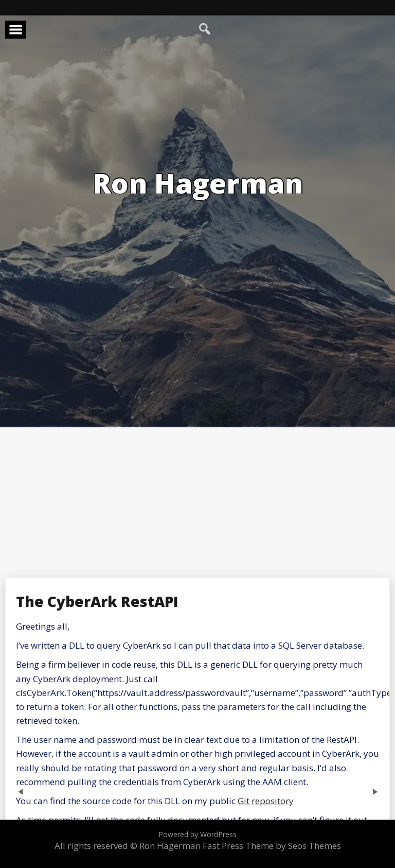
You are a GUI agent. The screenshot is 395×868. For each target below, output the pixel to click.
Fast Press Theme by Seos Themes (272, 846)
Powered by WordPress (197, 834)
